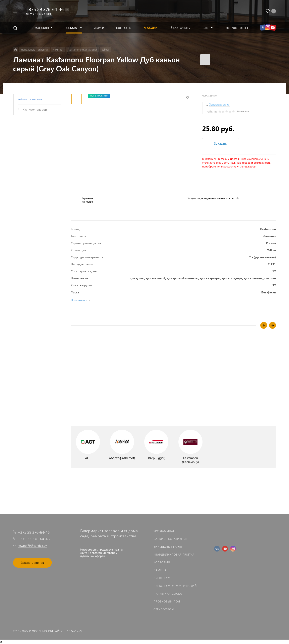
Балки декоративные (170, 539)
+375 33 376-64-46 (34, 539)
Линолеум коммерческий (175, 586)
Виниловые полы (168, 547)
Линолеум (162, 578)
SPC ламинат (164, 531)
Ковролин (162, 562)
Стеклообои (164, 609)
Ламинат (161, 570)
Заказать (220, 143)
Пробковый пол (167, 601)
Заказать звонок (32, 563)
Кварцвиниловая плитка (174, 554)
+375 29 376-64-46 (45, 9)
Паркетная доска (168, 594)
